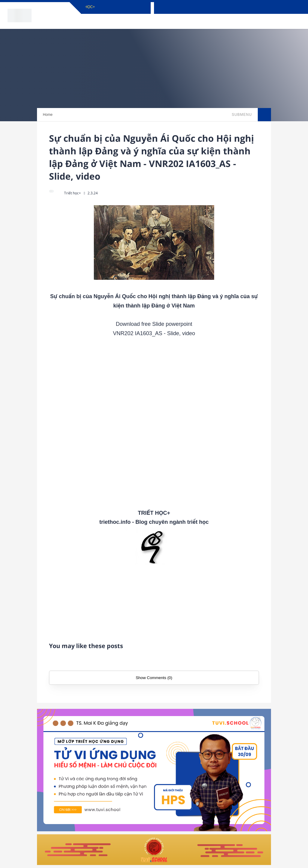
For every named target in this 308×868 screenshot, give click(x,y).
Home (48, 115)
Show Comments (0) (154, 678)
